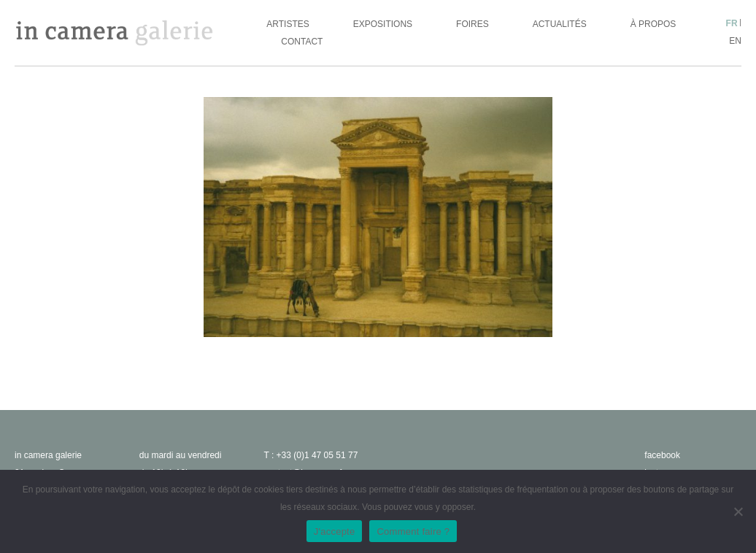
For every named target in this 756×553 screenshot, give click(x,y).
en (735, 41)
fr (732, 23)
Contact (302, 42)
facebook (662, 455)
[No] (738, 511)
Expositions (383, 24)
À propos (653, 24)
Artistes (288, 24)
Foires (472, 24)
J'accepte (335, 531)
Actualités (560, 24)
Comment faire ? (413, 531)
